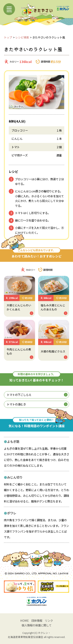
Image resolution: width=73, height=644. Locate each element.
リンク (49, 620)
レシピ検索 (22, 37)
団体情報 (37, 620)
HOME (25, 620)
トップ (8, 37)
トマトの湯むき (37, 404)
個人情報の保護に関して (37, 625)
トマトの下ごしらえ (37, 395)
